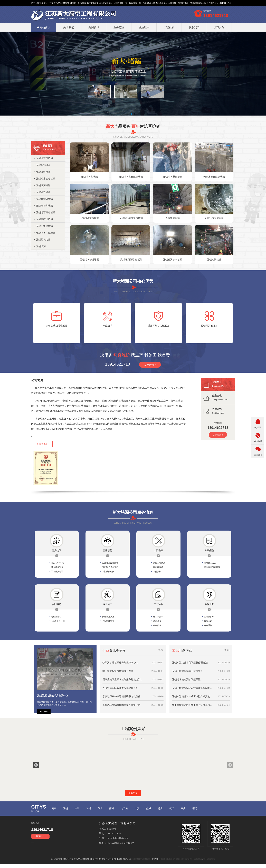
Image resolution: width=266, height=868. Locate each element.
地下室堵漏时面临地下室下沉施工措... (192, 705)
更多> (161, 650)
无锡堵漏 (40, 246)
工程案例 (169, 27)
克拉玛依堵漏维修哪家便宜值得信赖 (121, 705)
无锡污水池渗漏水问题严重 (186, 679)
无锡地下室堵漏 (43, 158)
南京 (54, 812)
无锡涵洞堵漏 (42, 185)
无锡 (65, 812)
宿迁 (195, 812)
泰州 (183, 812)
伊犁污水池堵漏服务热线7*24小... (120, 663)
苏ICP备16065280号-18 (120, 863)
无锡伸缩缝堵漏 (43, 199)
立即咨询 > (150, 365)
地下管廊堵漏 (209, 863)
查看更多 (133, 797)
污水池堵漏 (184, 863)
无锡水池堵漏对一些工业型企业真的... (192, 696)
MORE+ (44, 712)
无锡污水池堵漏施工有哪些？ (187, 671)
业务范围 (119, 27)
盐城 (149, 812)
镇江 (172, 812)
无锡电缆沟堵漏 (43, 219)
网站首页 (44, 27)
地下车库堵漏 (196, 863)
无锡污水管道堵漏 (45, 179)
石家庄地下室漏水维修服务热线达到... (122, 679)
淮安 (137, 812)
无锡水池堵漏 (42, 165)
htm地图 (143, 863)
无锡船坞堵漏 (42, 240)
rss (149, 863)
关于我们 (69, 27)
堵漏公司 (86, 3)
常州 (89, 812)
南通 (112, 812)
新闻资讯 (94, 27)
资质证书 (144, 27)
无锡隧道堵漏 (42, 172)
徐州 (77, 812)
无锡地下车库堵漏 (45, 233)
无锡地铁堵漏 (42, 192)
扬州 (160, 812)
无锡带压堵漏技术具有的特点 (53, 696)
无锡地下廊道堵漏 (45, 212)
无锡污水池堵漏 (43, 226)
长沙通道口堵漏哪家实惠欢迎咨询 (120, 688)
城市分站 (219, 27)
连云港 (124, 812)
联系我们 (194, 27)
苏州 (100, 812)
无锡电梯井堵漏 (43, 206)
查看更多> (42, 444)
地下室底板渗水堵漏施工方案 (118, 671)
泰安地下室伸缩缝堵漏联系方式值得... (122, 696)
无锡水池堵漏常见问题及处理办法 (190, 663)
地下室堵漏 (106, 3)
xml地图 (135, 863)
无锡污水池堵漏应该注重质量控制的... (192, 688)
